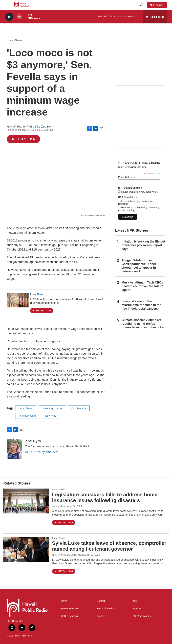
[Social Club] (140, 127)
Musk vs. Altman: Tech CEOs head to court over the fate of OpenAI (142, 286)
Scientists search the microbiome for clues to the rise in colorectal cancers (141, 305)
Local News (15, 40)
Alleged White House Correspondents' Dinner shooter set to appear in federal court (139, 266)
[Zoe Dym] (14, 449)
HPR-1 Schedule (70, 609)
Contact (101, 601)
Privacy (101, 616)
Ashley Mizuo (59, 506)
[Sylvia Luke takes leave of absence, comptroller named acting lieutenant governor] (26, 549)
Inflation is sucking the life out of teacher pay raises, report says (143, 245)
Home (64, 601)
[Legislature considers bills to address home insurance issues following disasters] (26, 501)
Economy (51, 416)
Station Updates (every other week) (139, 192)
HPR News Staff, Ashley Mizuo (68, 555)
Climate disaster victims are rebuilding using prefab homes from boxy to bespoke (143, 324)
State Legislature (52, 408)
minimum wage (28, 416)
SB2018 (12, 240)
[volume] (19, 17)
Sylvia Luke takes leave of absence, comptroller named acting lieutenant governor (109, 546)
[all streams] (155, 17)
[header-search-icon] (142, 5)
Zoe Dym (47, 127)
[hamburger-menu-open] (8, 5)
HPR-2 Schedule (70, 616)
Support (137, 609)
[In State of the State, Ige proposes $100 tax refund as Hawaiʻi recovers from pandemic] (18, 300)
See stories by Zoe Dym (42, 452)
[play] (9, 17)
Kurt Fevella (79, 408)
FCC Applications (142, 616)
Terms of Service (105, 609)
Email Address (127, 177)
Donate (158, 5)
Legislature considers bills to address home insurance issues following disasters (105, 497)
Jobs (135, 601)
